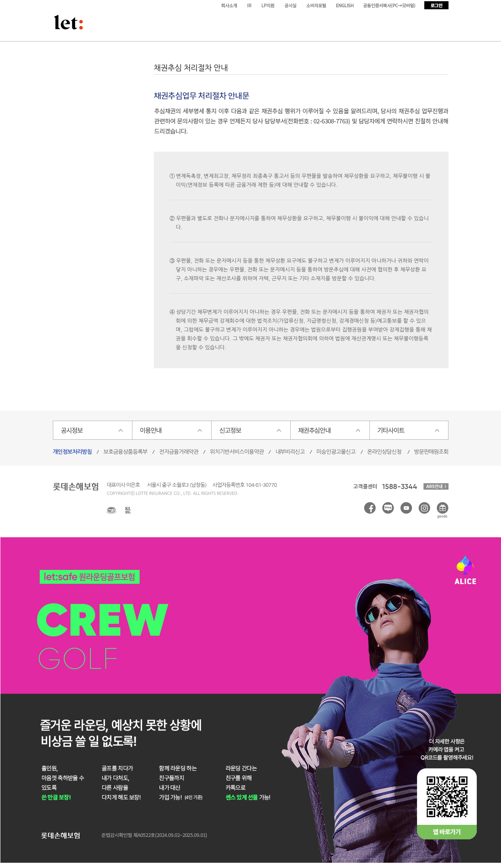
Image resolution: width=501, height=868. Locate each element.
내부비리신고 (290, 452)
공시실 (292, 5)
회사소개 (230, 5)
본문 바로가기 (0, 0)
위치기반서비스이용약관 (237, 452)
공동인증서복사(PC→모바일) (390, 5)
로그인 (436, 5)
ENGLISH (346, 5)
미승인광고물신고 (336, 452)
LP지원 (269, 5)
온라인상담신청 (385, 452)
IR (249, 5)
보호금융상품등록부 (125, 452)
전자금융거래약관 (179, 452)
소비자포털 (317, 5)
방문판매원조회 (431, 452)
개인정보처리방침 (72, 452)
